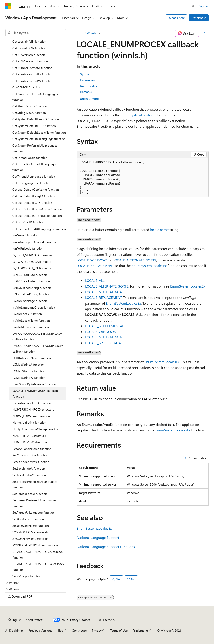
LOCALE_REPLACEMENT (95, 266)
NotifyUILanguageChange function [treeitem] (36, 429)
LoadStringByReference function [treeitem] (34, 384)
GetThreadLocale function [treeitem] (30, 158)
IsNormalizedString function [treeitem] (31, 294)
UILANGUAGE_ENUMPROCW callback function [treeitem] (38, 567)
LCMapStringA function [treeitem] (28, 364)
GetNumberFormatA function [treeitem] (32, 68)
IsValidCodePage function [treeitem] (30, 301)
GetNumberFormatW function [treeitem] (33, 81)
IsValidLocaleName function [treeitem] (31, 320)
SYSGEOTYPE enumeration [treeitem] (30, 539)
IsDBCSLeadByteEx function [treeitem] (31, 281)
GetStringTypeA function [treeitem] (29, 113)
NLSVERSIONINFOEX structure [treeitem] (33, 409)
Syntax (85, 74)
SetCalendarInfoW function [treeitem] (31, 462)
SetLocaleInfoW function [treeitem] (29, 475)
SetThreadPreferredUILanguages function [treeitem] (34, 503)
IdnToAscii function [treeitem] (25, 235)
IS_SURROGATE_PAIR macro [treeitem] (31, 268)
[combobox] (36, 33)
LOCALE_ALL (95, 280)
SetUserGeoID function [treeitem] (28, 519)
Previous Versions (40, 630)
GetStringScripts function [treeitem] (30, 106)
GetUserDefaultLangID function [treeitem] (34, 196)
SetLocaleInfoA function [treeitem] (29, 468)
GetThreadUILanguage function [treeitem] (34, 176)
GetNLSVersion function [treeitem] (29, 55)
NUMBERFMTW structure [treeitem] (30, 442)
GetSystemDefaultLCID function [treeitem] (34, 126)
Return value (89, 86)
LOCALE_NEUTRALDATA (103, 292)
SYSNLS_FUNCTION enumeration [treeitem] (35, 545)
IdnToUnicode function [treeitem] (28, 248)
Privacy (97, 630)
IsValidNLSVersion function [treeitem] (31, 327)
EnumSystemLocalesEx (138, 115)
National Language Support (98, 537)
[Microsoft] (8, 6)
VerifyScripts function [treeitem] (27, 576)
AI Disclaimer (14, 630)
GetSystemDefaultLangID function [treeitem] (36, 119)
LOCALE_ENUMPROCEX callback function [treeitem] (35, 393)
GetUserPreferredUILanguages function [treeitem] (39, 229)
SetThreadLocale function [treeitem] (30, 494)
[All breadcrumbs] (81, 33)
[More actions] (205, 33)
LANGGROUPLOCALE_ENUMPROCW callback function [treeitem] (38, 349)
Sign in (204, 6)
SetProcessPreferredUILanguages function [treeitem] (35, 484)
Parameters (88, 80)
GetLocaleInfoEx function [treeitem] (29, 41)
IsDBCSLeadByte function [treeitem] (30, 275)
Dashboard (199, 18)
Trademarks (141, 630)
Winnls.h (93, 33)
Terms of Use (119, 630)
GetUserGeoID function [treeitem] (28, 222)
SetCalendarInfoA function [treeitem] (30, 455)
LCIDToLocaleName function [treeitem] (32, 358)
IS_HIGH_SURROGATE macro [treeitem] (32, 255)
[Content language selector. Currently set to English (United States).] (26, 620)
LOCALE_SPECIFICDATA (103, 343)
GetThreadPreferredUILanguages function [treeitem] (35, 167)
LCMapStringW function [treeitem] (29, 378)
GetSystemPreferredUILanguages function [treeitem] (35, 148)
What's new (176, 18)
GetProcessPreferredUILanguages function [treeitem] (35, 97)
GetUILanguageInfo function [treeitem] (32, 183)
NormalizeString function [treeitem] (29, 422)
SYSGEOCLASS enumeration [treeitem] (32, 532)
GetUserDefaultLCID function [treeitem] (32, 203)
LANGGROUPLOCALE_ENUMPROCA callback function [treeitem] (37, 336)
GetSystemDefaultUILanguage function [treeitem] (39, 139)
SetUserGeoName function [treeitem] (31, 526)
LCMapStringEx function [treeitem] (29, 371)
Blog (60, 630)
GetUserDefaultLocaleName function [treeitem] (37, 209)
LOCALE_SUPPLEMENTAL (104, 326)
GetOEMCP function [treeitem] (26, 87)
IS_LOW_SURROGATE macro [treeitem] (32, 262)
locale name (159, 230)
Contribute (79, 630)
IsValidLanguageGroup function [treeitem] (34, 307)
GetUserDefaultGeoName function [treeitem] (36, 189)
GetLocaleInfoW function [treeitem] (29, 48)
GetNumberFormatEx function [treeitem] (33, 74)
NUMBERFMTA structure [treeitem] (29, 436)
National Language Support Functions (106, 547)
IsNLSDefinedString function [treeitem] (32, 288)
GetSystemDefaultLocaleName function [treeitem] (39, 132)
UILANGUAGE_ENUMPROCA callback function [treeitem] (38, 555)
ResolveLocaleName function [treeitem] (32, 449)
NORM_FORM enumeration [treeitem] (31, 416)
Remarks (86, 92)
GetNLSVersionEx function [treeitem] (30, 61)
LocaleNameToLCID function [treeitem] (32, 403)
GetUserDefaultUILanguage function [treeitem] (37, 216)
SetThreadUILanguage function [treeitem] (34, 512)
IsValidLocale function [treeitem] (27, 314)
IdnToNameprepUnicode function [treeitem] (35, 242)
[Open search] (193, 6)
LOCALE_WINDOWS (92, 260)
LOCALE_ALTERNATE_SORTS (134, 260)
